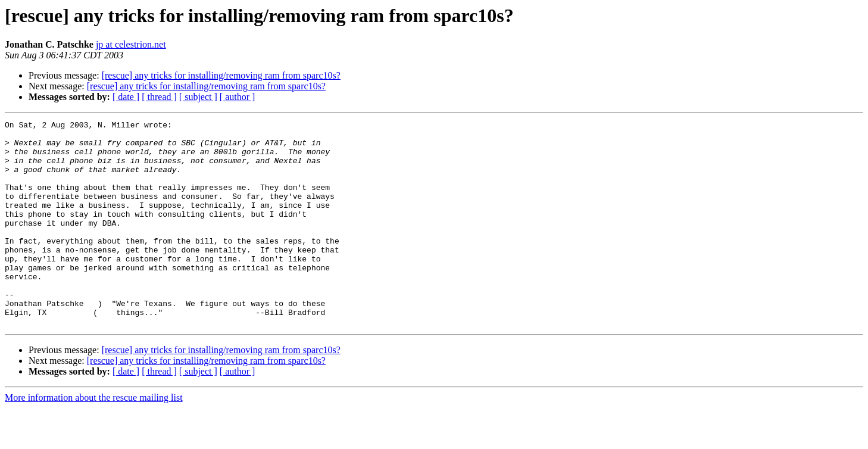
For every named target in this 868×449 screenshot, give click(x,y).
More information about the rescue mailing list (94, 439)
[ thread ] (159, 97)
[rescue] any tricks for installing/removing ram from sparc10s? (221, 75)
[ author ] (238, 97)
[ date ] (126, 97)
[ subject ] (198, 97)
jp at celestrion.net (131, 44)
